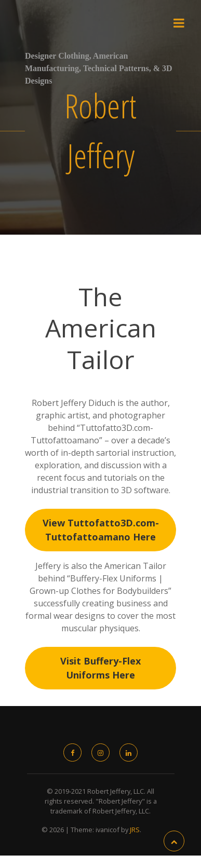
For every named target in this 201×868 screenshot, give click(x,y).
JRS (135, 830)
